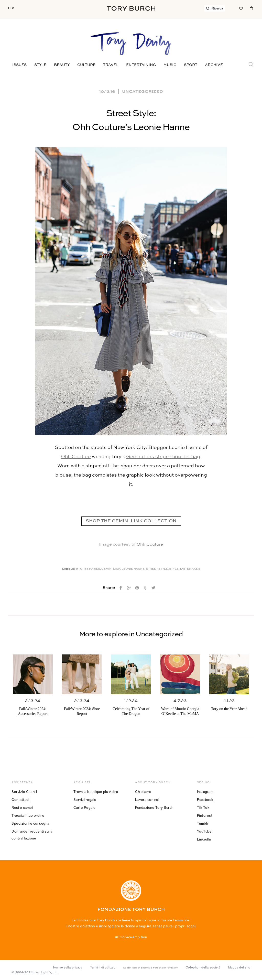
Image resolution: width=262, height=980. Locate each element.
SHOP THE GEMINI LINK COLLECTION (131, 521)
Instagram (205, 792)
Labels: (69, 569)
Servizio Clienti (24, 792)
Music (170, 65)
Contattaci (20, 800)
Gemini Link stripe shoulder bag (163, 457)
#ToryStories (88, 569)
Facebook (205, 800)
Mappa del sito (239, 967)
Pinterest (205, 815)
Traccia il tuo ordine (28, 815)
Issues (19, 65)
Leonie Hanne (133, 569)
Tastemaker (190, 569)
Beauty (62, 65)
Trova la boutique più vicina (96, 792)
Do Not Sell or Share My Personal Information (151, 968)
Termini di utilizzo (103, 967)
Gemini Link (111, 569)
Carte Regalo (85, 807)
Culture (86, 65)
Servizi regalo (85, 800)
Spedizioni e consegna (30, 823)
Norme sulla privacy (68, 967)
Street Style (157, 569)
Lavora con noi (147, 800)
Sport (191, 65)
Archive (214, 65)
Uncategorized (143, 91)
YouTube (204, 831)
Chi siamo (143, 792)
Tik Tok (203, 807)
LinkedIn (204, 839)
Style (40, 65)
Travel (111, 65)
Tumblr (203, 823)
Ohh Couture (76, 457)
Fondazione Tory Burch (154, 807)
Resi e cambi (22, 807)
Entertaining (141, 65)
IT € (11, 8)
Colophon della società (203, 967)
